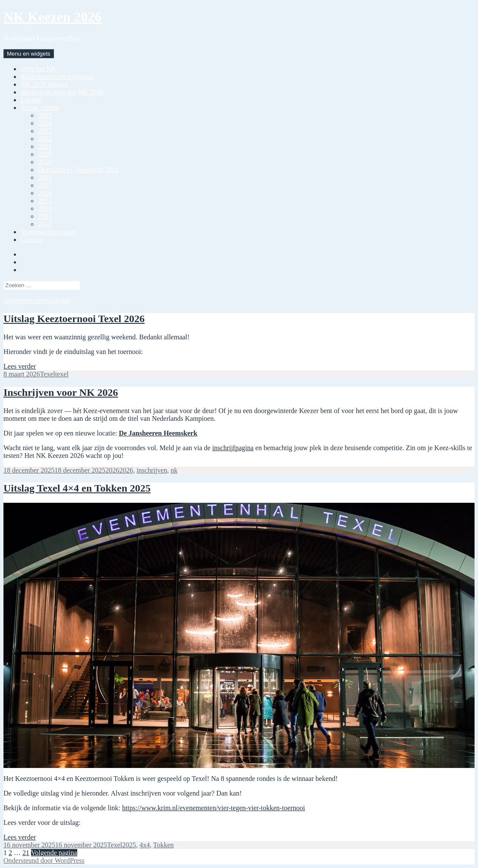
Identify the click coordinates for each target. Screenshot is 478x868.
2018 (45, 177)
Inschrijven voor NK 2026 (61, 392)
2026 (112, 470)
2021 (45, 146)
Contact (31, 240)
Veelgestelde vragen (48, 232)
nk (174, 470)
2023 (45, 131)
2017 (45, 185)
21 (26, 853)
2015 (45, 201)
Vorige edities (40, 108)
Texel (47, 374)
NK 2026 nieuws (44, 84)
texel (62, 374)
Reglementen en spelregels (58, 77)
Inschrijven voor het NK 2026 (62, 92)
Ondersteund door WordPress (44, 860)
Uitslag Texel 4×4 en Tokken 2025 (77, 488)
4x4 (145, 845)
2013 (45, 216)
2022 (45, 139)
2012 (45, 224)
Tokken (164, 845)
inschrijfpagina (233, 448)
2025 (45, 115)
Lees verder (20, 366)
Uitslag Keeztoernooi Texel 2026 (74, 319)
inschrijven (152, 470)
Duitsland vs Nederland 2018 (78, 170)
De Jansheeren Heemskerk (158, 433)
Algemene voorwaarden (36, 300)
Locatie (31, 100)
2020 (45, 154)
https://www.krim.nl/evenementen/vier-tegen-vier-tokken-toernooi (214, 808)
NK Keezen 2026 (53, 17)
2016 (45, 193)
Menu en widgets (29, 54)
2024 (45, 123)
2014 (45, 208)
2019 (45, 162)
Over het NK (39, 69)
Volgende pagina (54, 853)
